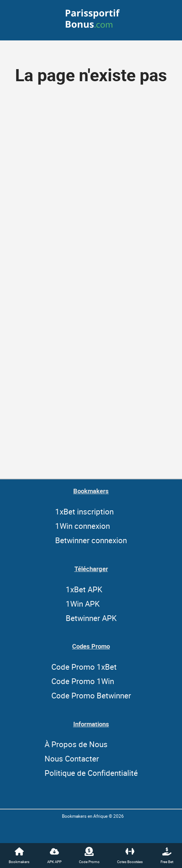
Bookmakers (19, 856)
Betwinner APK (91, 618)
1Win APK (83, 604)
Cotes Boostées (130, 856)
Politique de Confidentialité (91, 773)
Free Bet (167, 856)
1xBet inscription (84, 511)
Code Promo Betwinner (91, 695)
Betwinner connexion (91, 540)
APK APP (54, 856)
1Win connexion (83, 526)
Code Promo (89, 856)
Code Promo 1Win (83, 681)
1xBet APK (84, 589)
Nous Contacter (72, 758)
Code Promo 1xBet (84, 667)
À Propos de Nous (76, 744)
